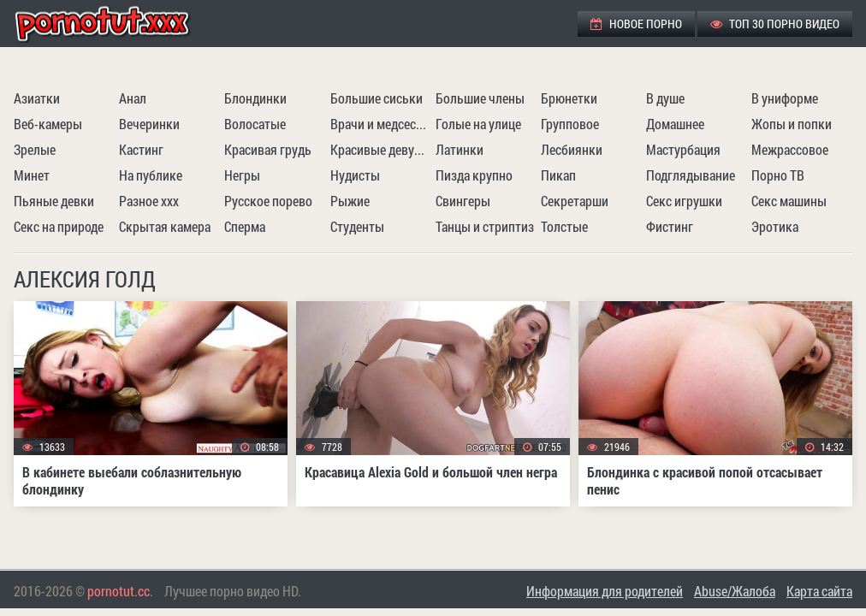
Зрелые (35, 149)
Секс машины (789, 201)
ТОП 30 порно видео (775, 24)
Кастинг (141, 149)
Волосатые (255, 124)
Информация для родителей (605, 591)
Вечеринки (149, 124)
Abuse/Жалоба (735, 591)
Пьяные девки (54, 201)
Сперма (245, 226)
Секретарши (575, 201)
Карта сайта (819, 591)
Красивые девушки (381, 149)
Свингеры (463, 201)
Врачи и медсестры (381, 124)
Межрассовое (790, 149)
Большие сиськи (377, 98)
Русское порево (268, 201)
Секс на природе (59, 226)
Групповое (570, 124)
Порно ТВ (778, 175)
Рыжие (350, 201)
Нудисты (355, 175)
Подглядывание (691, 175)
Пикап (558, 175)
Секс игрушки (684, 201)
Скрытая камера (165, 226)
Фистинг (670, 226)
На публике (151, 175)
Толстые (564, 226)
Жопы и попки (792, 124)
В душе (665, 98)
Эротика (775, 226)
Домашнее (675, 124)
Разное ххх (149, 201)
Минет (32, 175)
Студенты (357, 226)
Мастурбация (683, 149)
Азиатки (37, 98)
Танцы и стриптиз (485, 226)
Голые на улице (478, 124)
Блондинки (255, 98)
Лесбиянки (572, 149)
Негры (242, 175)
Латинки (460, 149)
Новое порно (636, 24)
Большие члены (480, 98)
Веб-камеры (48, 124)
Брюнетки (569, 98)
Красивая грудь (268, 149)
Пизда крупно (474, 175)
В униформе (785, 98)
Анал (133, 98)
